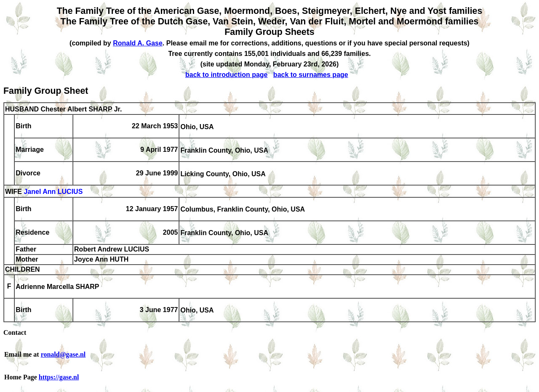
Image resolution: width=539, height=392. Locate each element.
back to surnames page (311, 75)
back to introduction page (227, 75)
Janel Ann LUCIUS (53, 192)
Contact (15, 332)
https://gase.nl (59, 377)
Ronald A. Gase (138, 43)
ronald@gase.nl (63, 354)
